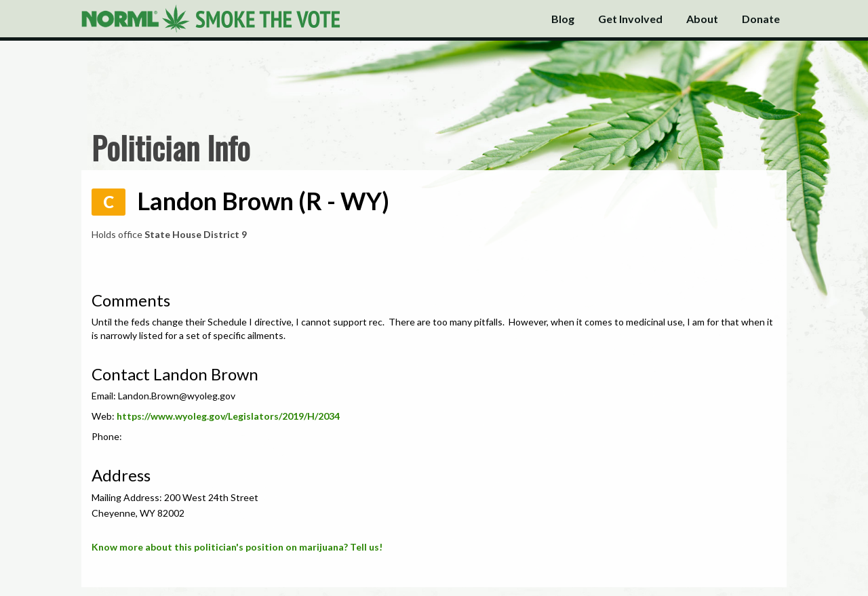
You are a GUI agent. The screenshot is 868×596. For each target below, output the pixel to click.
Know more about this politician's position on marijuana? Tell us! (237, 547)
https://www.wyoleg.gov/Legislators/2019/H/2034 (228, 416)
